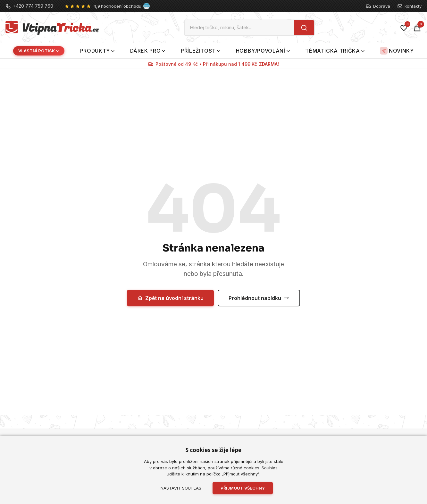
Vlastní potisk (39, 51)
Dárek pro (148, 51)
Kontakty (409, 6)
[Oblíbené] (404, 28)
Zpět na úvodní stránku (170, 298)
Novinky (397, 51)
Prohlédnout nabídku (259, 298)
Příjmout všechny (241, 474)
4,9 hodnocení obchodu (117, 6)
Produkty (97, 51)
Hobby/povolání (263, 51)
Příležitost (201, 51)
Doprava (378, 6)
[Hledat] (304, 28)
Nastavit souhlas (181, 488)
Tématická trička (335, 51)
